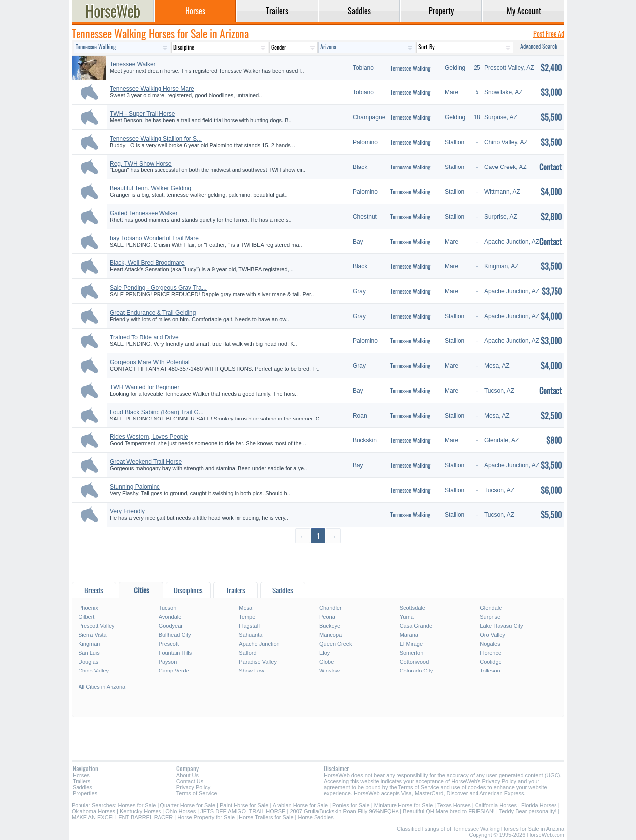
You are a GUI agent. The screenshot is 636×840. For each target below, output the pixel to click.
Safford (248, 653)
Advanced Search (539, 46)
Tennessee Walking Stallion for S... (156, 139)
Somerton (412, 653)
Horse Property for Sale (206, 817)
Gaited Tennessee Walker (144, 213)
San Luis (89, 653)
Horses (81, 775)
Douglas (88, 662)
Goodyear (171, 626)
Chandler (331, 608)
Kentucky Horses (140, 811)
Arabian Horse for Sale (300, 805)
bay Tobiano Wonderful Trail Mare (154, 238)
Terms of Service (197, 793)
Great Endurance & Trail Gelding (153, 313)
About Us (188, 775)
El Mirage (411, 644)
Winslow (330, 671)
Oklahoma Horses (93, 811)
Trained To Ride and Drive (144, 337)
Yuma (407, 617)
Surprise (490, 617)
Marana (409, 635)
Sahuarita (251, 635)
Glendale (491, 608)
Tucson (168, 608)
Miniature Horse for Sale (404, 805)
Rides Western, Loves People (149, 437)
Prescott (169, 644)
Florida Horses (539, 805)
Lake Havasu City (501, 626)
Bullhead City (175, 635)
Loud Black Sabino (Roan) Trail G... (157, 412)
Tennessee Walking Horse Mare (152, 89)
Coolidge (491, 662)
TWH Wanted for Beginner (145, 387)
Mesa (246, 608)
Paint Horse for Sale (244, 805)
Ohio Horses (181, 811)
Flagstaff (249, 626)
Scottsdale (413, 608)
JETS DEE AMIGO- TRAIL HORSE (243, 811)
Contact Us (190, 781)
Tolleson (490, 671)
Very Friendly (127, 511)
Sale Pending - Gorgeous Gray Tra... (158, 288)
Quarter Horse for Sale (188, 805)
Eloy (325, 653)
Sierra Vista (93, 635)
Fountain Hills (176, 653)
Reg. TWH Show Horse (141, 164)
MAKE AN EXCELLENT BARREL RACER (122, 817)
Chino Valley (94, 671)
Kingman (89, 644)
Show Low (252, 671)
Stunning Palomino (135, 487)
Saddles (82, 787)
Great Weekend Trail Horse (146, 462)
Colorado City (417, 671)
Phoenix (88, 608)
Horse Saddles (316, 817)
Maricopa (331, 635)
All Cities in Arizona (102, 687)
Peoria (327, 617)
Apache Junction (259, 644)
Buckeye (330, 626)
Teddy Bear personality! (528, 811)
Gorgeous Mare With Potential (150, 362)
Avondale (170, 617)
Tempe (247, 617)
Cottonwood (415, 662)
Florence (491, 653)
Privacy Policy (193, 787)
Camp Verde (174, 671)
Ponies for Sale (351, 805)
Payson (168, 662)
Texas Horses (454, 805)
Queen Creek (336, 644)
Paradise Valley (258, 662)
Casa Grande (416, 626)
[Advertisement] (318, 562)
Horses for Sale (137, 805)
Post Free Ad (549, 34)
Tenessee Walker (133, 64)
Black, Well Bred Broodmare (147, 263)
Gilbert (86, 617)
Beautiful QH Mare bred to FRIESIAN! (449, 811)
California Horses (496, 805)
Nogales (490, 644)
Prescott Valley (97, 626)
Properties (85, 793)
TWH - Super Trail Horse (142, 114)
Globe (327, 662)
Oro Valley (493, 635)
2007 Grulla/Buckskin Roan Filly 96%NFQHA (344, 811)
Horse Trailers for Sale (266, 817)
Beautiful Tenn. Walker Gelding (151, 188)
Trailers (81, 781)
